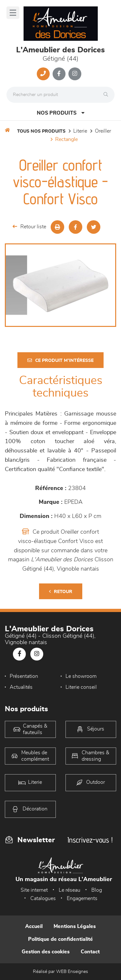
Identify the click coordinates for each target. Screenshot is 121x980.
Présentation (24, 676)
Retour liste (29, 227)
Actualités (21, 687)
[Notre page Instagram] (75, 74)
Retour (61, 592)
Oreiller (103, 131)
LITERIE (80, 131)
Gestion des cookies (46, 952)
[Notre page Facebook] (59, 74)
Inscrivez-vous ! (90, 840)
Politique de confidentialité (60, 939)
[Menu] (13, 13)
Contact (90, 952)
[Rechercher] (107, 95)
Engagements (82, 898)
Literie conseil (81, 687)
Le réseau (70, 890)
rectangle (66, 139)
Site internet (34, 890)
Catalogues (43, 898)
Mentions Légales (75, 926)
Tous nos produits (41, 131)
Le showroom (81, 676)
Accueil (34, 926)
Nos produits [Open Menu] (61, 113)
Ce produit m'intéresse (60, 360)
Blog (97, 890)
